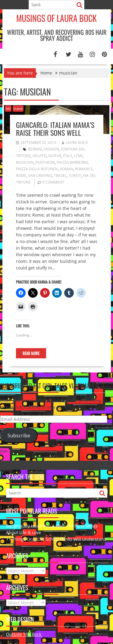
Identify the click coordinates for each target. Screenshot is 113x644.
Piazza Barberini (72, 162)
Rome (21, 176)
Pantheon (45, 162)
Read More (31, 353)
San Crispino (40, 176)
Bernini (35, 149)
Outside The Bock (24, 634)
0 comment (53, 182)
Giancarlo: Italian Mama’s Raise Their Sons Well (55, 129)
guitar (55, 156)
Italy (68, 156)
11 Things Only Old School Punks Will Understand (56, 539)
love (78, 156)
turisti (75, 176)
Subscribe (19, 436)
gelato (39, 156)
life (8, 109)
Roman (67, 169)
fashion (51, 149)
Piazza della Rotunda (37, 169)
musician (25, 162)
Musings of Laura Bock (56, 18)
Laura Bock (75, 143)
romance (84, 169)
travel (18, 109)
